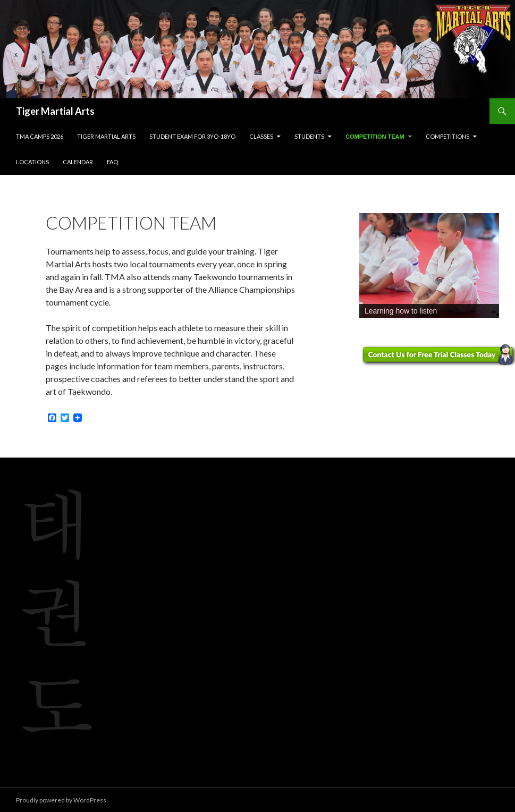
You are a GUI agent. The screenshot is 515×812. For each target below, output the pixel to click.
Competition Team (375, 137)
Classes (261, 136)
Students (309, 136)
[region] (429, 265)
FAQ (112, 162)
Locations (32, 162)
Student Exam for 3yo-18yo (192, 136)
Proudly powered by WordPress (61, 800)
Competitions (448, 136)
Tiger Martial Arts (55, 111)
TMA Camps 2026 (40, 136)
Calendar (78, 162)
